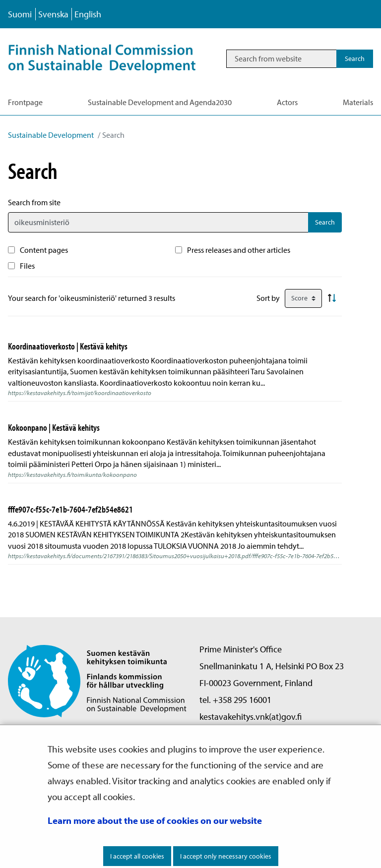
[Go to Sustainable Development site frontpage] (112, 58)
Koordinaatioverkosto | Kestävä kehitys (68, 346)
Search (325, 222)
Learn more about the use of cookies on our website (155, 820)
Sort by (268, 298)
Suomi (20, 14)
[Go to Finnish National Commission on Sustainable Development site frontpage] (97, 680)
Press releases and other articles (239, 250)
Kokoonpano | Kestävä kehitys (54, 427)
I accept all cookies (137, 856)
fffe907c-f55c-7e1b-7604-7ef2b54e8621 (70, 509)
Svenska (53, 14)
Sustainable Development (51, 135)
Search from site (34, 202)
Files (27, 266)
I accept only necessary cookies (226, 856)
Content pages (44, 250)
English (88, 14)
